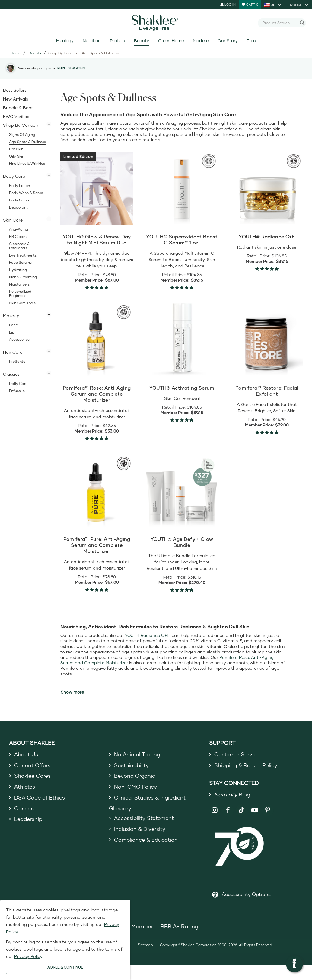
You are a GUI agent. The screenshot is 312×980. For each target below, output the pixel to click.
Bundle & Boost (19, 108)
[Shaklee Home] (156, 23)
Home (16, 53)
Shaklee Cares (33, 776)
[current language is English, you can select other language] (298, 5)
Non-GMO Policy (136, 787)
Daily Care (18, 383)
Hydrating (18, 270)
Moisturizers (19, 284)
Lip (12, 332)
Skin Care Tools (22, 303)
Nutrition (92, 41)
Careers (24, 809)
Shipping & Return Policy (247, 765)
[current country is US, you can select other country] (273, 5)
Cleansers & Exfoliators (19, 246)
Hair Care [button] (13, 352)
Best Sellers (15, 90)
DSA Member (136, 927)
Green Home (171, 41)
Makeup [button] (11, 316)
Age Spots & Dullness (27, 142)
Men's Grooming (23, 277)
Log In (228, 4)
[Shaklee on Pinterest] (268, 811)
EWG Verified (16, 116)
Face (13, 325)
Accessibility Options (246, 894)
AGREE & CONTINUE (65, 967)
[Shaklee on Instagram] (215, 811)
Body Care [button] (14, 176)
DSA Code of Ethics (40, 798)
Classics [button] (11, 374)
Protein (117, 41)
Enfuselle (17, 391)
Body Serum (20, 200)
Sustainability (132, 765)
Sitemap (145, 945)
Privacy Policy (28, 956)
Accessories (19, 339)
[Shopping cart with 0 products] (250, 5)
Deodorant (18, 207)
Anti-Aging (19, 229)
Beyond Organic (135, 776)
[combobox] (279, 23)
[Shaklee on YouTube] (255, 811)
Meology (65, 41)
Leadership (29, 820)
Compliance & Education (147, 841)
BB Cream (18, 236)
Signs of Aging (22, 134)
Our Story (228, 41)
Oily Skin (17, 156)
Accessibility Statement (145, 819)
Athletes (25, 787)
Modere (201, 41)
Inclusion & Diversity (140, 830)
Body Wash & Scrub (26, 193)
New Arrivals (16, 99)
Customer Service (237, 754)
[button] (294, 964)
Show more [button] (72, 692)
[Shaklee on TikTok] (241, 807)
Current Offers (33, 765)
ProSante (17, 361)
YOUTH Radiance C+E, (148, 635)
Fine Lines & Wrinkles (27, 163)
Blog (233, 795)
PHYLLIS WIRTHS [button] (71, 68)
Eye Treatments (23, 255)
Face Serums (20, 262)
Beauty (142, 41)
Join (251, 41)
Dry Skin (16, 149)
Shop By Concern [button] (21, 125)
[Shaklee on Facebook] (228, 811)
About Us (26, 754)
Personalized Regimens (20, 294)
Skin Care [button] (13, 220)
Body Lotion (19, 185)
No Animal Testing (138, 754)
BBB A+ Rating (180, 927)
